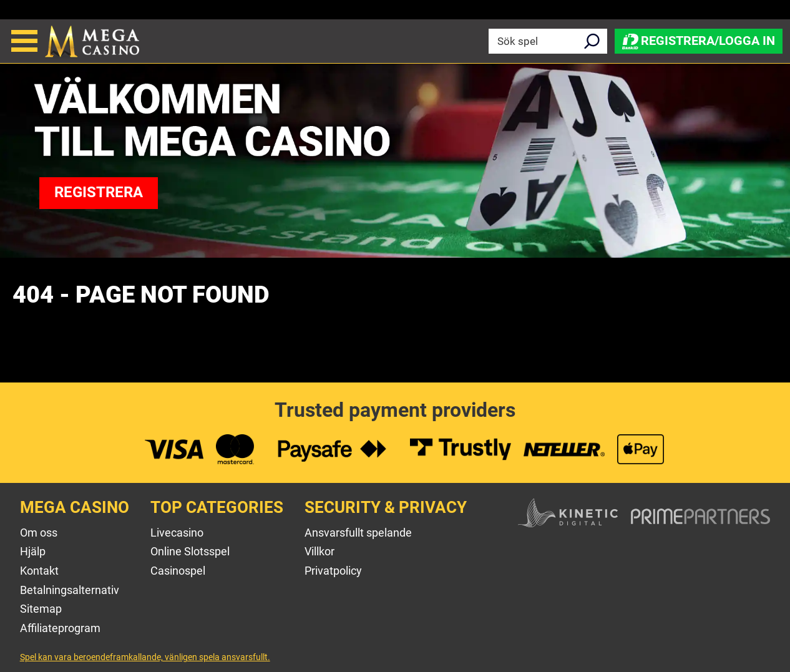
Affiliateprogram (60, 628)
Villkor (319, 551)
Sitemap (41, 609)
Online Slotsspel (190, 551)
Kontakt (39, 571)
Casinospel (178, 571)
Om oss (39, 533)
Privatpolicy (333, 571)
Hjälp (33, 551)
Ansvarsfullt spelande (358, 533)
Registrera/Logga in (699, 41)
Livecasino (177, 533)
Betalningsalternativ (70, 590)
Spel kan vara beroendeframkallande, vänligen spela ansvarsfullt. (145, 657)
